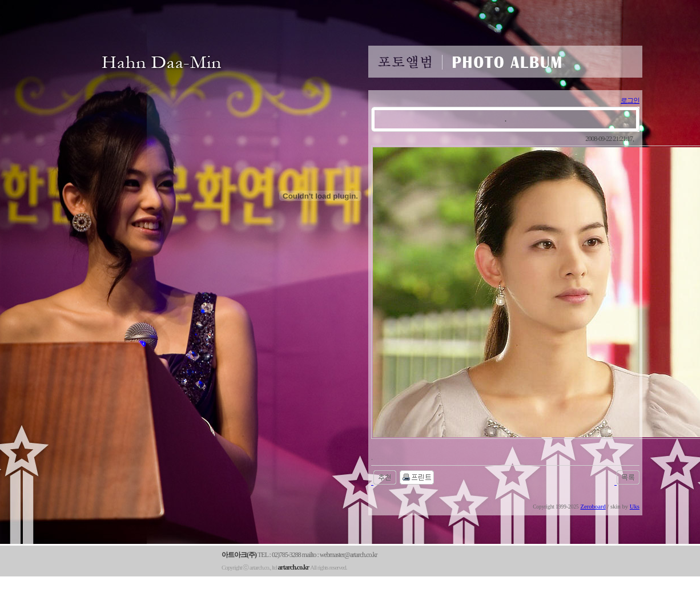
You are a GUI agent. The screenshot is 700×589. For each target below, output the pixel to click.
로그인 (630, 100)
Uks (635, 507)
